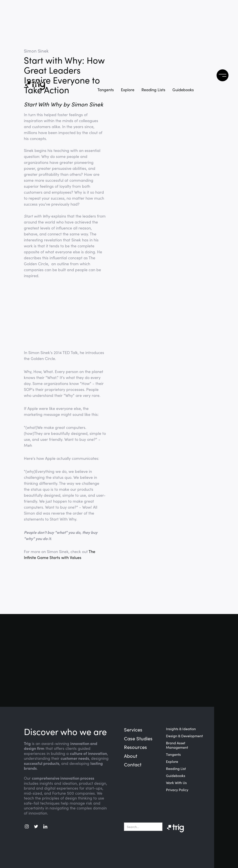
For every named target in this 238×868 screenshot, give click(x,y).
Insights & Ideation (181, 729)
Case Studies (138, 739)
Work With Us (176, 783)
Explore (128, 90)
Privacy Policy (177, 790)
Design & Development (184, 736)
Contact (133, 765)
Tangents (106, 90)
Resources (135, 747)
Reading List (176, 769)
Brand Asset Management (177, 745)
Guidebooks (176, 776)
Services (133, 730)
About (131, 756)
